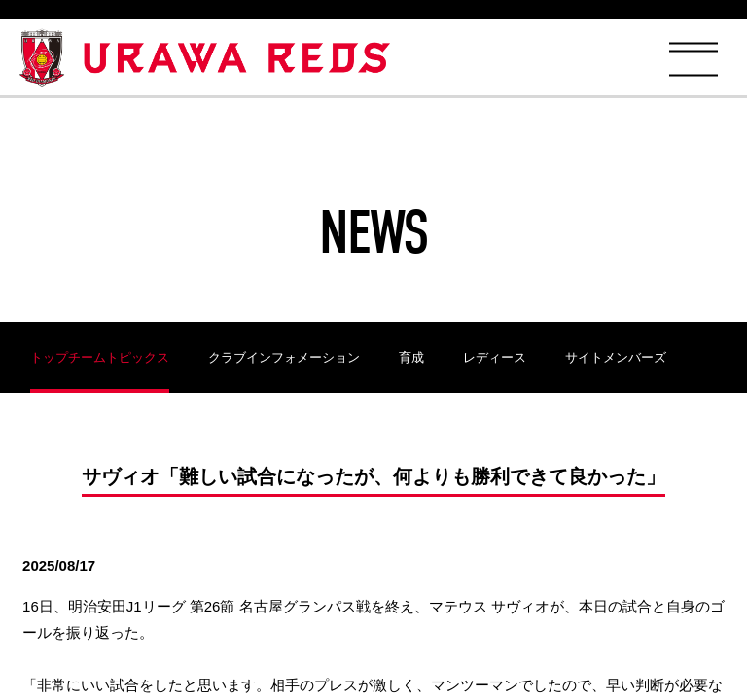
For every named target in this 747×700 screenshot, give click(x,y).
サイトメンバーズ (616, 357)
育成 (411, 357)
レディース (495, 357)
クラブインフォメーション (284, 357)
